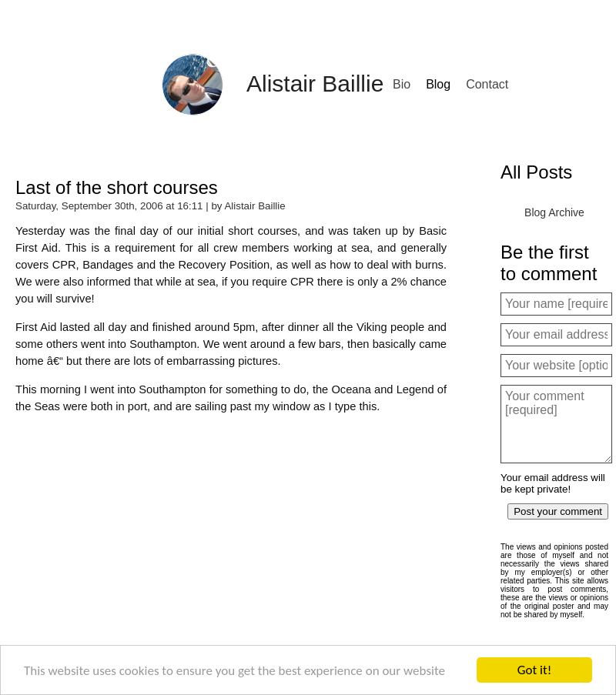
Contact (487, 84)
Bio (402, 84)
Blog (438, 84)
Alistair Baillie (315, 84)
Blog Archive (554, 212)
